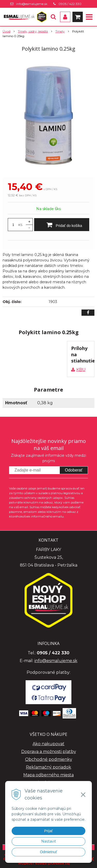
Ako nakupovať (48, 744)
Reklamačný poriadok (48, 767)
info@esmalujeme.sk (32, 4)
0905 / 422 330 (70, 4)
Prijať (48, 831)
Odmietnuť (49, 852)
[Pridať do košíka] (62, 225)
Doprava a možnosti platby (49, 752)
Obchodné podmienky (49, 759)
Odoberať (74, 470)
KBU (81, 370)
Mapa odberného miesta (48, 775)
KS (20, 225)
